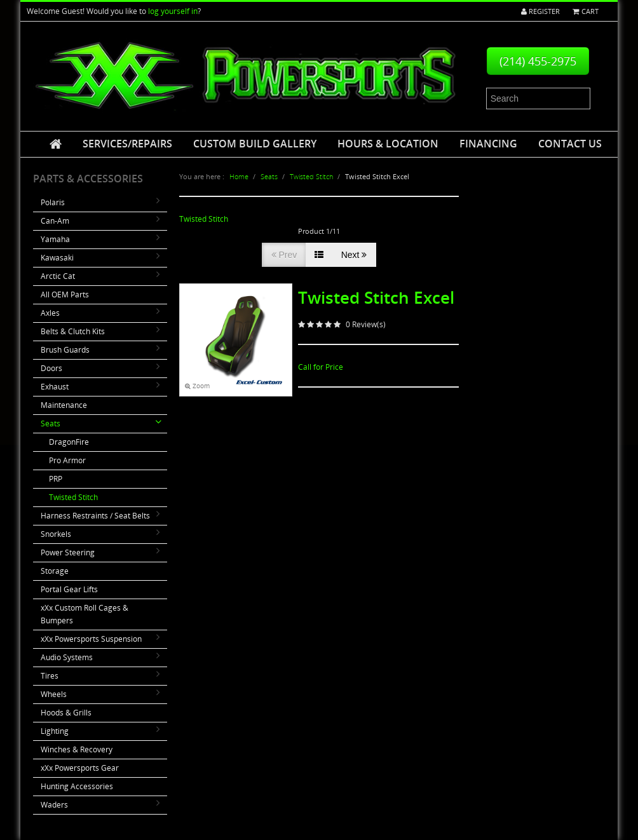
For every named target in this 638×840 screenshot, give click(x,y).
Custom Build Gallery (255, 144)
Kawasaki (57, 258)
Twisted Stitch (73, 497)
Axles (50, 313)
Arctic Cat (58, 276)
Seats (51, 423)
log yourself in (173, 11)
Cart (585, 11)
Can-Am (55, 221)
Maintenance (64, 405)
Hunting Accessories (77, 786)
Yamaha (55, 239)
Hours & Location (388, 144)
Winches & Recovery (77, 749)
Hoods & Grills (66, 713)
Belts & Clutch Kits (73, 331)
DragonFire (69, 442)
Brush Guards (65, 350)
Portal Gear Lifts (69, 589)
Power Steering (68, 552)
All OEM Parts (65, 295)
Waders (54, 805)
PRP (56, 479)
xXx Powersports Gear (80, 768)
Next (354, 255)
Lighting (55, 731)
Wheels (54, 694)
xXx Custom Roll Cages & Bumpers (85, 614)
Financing (488, 144)
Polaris (53, 202)
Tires (50, 676)
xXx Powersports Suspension (91, 639)
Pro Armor (67, 460)
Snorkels (56, 534)
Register (537, 11)
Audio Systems (67, 657)
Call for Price (321, 367)
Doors (51, 368)
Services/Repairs (127, 144)
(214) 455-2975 (538, 61)
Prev (284, 255)
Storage (55, 571)
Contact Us (570, 144)
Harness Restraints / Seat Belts (95, 516)
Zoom (197, 386)
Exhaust (55, 387)
